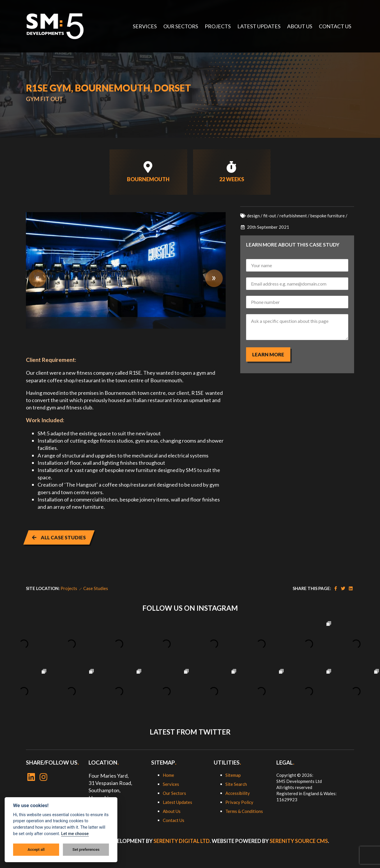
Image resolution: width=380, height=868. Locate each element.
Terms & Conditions (244, 811)
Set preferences (86, 849)
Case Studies (96, 588)
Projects (69, 588)
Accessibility (238, 793)
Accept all (36, 849)
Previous (38, 278)
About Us (172, 811)
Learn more (268, 354)
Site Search (236, 784)
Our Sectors (174, 793)
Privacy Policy (239, 802)
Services (171, 784)
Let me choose (75, 834)
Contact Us (174, 820)
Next (214, 278)
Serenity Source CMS (299, 841)
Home (168, 775)
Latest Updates (177, 802)
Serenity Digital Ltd (182, 841)
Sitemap (233, 775)
